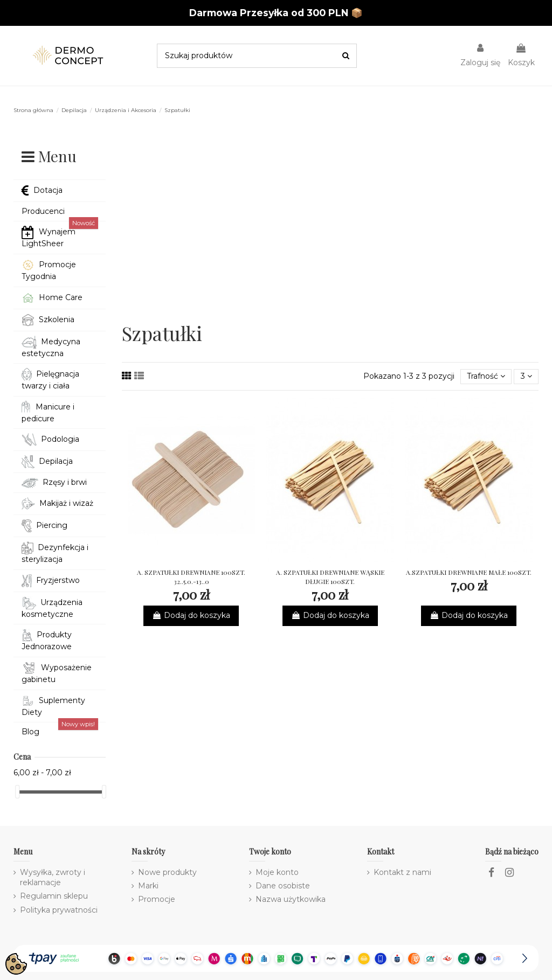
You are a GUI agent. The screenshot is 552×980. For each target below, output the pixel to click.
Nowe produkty (167, 872)
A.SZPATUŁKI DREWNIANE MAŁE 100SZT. (469, 572)
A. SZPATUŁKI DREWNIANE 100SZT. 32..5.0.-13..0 (191, 577)
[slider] (17, 792)
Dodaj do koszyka (191, 615)
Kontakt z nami (402, 872)
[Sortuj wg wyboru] (486, 377)
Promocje (157, 899)
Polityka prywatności (59, 910)
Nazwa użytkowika (291, 899)
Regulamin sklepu (54, 896)
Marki (148, 886)
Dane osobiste (283, 886)
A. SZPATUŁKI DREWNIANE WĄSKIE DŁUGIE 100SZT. (330, 577)
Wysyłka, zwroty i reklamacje (53, 878)
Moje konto (277, 872)
